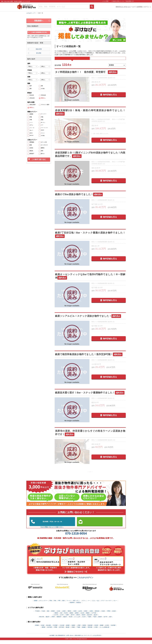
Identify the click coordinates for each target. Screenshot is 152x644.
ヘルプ (133, 7)
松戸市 (106, 621)
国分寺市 (90, 619)
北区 (61, 617)
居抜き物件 (33, 105)
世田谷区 (97, 615)
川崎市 (53, 621)
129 (100, 475)
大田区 (91, 615)
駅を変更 (39, 53)
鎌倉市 (65, 621)
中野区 (109, 615)
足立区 (82, 617)
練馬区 (77, 617)
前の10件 (74, 475)
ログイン (147, 7)
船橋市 (100, 621)
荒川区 (66, 617)
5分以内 (32, 95)
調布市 (78, 619)
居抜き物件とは (79, 639)
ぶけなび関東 (105, 1)
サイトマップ (88, 639)
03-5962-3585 (52, 526)
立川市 (62, 619)
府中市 (73, 619)
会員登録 (139, 7)
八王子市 (56, 619)
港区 (48, 615)
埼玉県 (71, 621)
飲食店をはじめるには (123, 7)
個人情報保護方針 (60, 639)
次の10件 (107, 475)
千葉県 (89, 621)
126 (85, 475)
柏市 (110, 621)
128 (95, 475)
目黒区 (86, 615)
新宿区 (53, 615)
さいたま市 (77, 621)
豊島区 (56, 617)
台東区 (64, 615)
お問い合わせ (70, 639)
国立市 (96, 619)
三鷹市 (67, 619)
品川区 (80, 615)
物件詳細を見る (110, 97)
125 (80, 475)
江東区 (75, 615)
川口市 (84, 621)
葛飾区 (88, 617)
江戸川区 (94, 617)
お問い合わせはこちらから (100, 525)
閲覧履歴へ (39, 21)
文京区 (58, 615)
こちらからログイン (85, 581)
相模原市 (59, 621)
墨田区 (69, 615)
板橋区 (71, 617)
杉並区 (114, 615)
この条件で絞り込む (39, 159)
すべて (72, 60)
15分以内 (32, 98)
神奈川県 (42, 621)
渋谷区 (103, 615)
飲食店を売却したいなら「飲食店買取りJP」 (124, 1)
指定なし (43, 98)
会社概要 (52, 639)
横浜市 (48, 621)
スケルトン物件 (45, 105)
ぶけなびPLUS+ (97, 639)
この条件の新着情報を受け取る (39, 32)
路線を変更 (39, 49)
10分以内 (43, 95)
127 (90, 475)
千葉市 (95, 621)
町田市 (84, 619)
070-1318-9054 (76, 537)
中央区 (43, 615)
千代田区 (37, 615)
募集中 (108, 60)
